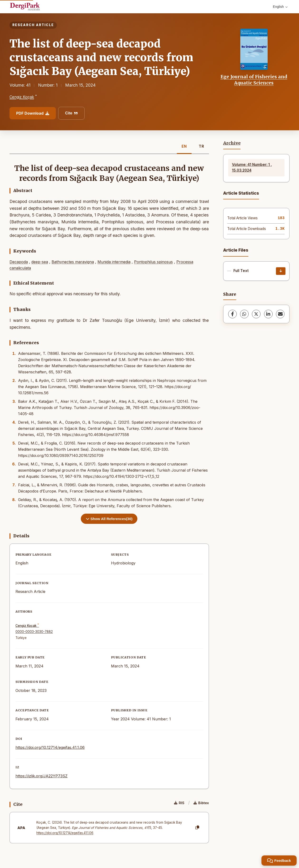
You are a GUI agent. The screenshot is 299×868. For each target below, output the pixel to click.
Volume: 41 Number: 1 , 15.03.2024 (252, 167)
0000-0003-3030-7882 (34, 632)
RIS (179, 803)
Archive (232, 143)
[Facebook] (232, 314)
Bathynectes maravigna (73, 262)
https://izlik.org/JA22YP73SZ (41, 776)
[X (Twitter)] (256, 314)
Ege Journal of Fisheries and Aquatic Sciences (254, 80)
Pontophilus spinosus (153, 262)
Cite (71, 113)
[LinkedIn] (268, 314)
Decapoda (19, 262)
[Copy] (197, 828)
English (280, 7)
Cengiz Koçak (22, 97)
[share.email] (280, 314)
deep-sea (40, 262)
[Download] (281, 271)
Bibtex (201, 803)
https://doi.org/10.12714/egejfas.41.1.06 (50, 747)
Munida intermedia (114, 262)
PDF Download (33, 113)
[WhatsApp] (244, 314)
